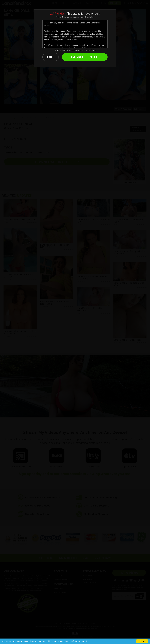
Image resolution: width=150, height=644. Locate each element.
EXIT (51, 57)
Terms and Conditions (75, 50)
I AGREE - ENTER (85, 57)
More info (84, 641)
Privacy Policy (90, 50)
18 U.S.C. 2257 (60, 50)
